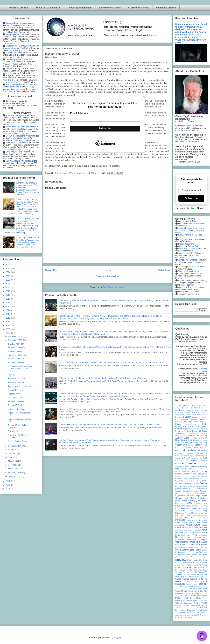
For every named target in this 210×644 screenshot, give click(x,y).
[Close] (144, 97)
